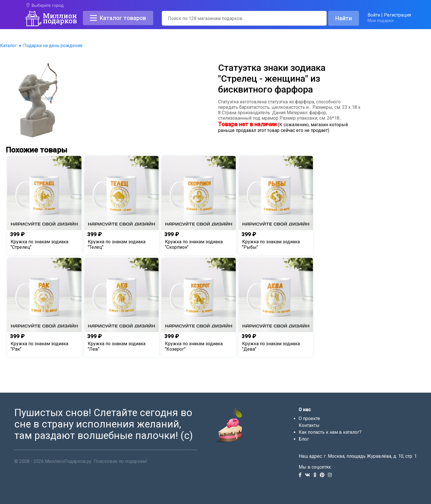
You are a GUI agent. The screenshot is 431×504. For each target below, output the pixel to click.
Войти (374, 15)
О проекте (309, 418)
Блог (304, 439)
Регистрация (397, 15)
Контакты (309, 425)
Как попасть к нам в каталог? (330, 432)
